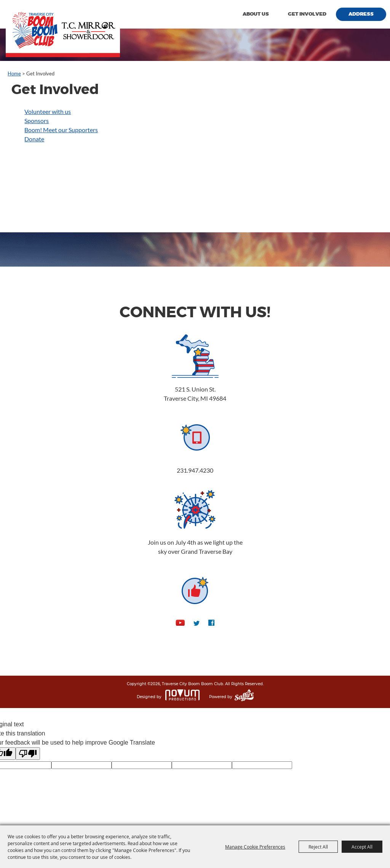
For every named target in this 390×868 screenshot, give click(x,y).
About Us (256, 14)
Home (14, 74)
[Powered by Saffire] (244, 697)
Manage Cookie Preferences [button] (255, 847)
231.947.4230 (195, 470)
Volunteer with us (48, 111)
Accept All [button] (362, 847)
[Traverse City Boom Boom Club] (63, 29)
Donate (34, 139)
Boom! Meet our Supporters (61, 130)
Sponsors (37, 121)
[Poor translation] (28, 754)
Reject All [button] (318, 847)
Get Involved (307, 14)
